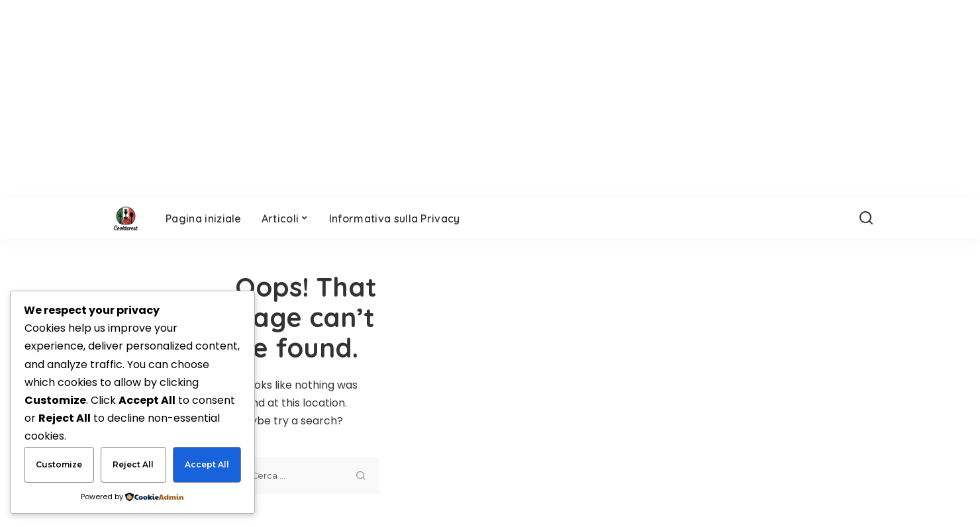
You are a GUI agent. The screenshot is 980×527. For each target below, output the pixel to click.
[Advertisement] (686, 383)
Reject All (133, 464)
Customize (59, 464)
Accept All (207, 464)
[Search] (866, 218)
